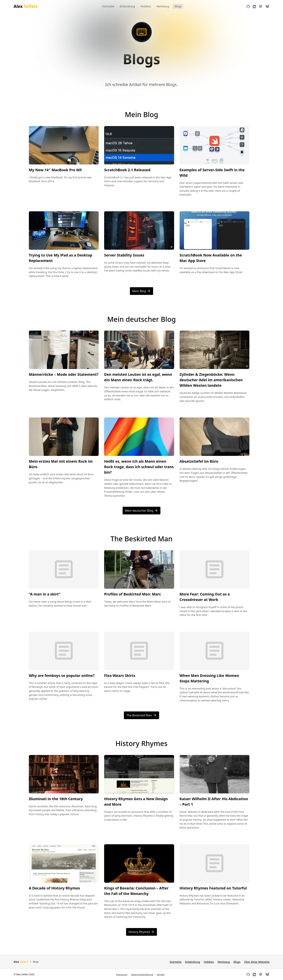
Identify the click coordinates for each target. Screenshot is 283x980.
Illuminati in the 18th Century (56, 799)
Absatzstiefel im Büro (199, 461)
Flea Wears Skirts (120, 675)
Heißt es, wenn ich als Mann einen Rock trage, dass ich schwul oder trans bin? (139, 467)
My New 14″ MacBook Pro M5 (55, 170)
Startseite (108, 6)
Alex (26, 6)
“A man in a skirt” (45, 594)
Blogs (178, 6)
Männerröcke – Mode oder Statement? (64, 374)
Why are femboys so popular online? (62, 675)
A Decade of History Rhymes (54, 888)
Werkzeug (163, 6)
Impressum (122, 974)
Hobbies (146, 6)
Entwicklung (127, 6)
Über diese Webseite (257, 962)
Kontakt (161, 974)
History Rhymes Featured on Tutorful (213, 888)
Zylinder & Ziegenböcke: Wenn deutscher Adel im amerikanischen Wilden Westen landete (211, 380)
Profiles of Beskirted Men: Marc (133, 594)
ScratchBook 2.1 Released (127, 170)
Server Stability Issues (124, 255)
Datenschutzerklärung (142, 974)
